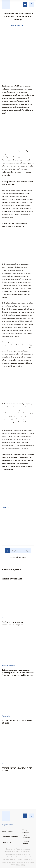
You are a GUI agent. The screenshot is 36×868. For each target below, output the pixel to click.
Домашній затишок (10, 837)
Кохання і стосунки (26, 837)
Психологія (7, 842)
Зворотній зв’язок (8, 825)
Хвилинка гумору (26, 842)
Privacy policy (21, 865)
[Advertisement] (18, 68)
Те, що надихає (26, 831)
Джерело (5, 507)
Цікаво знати (7, 831)
